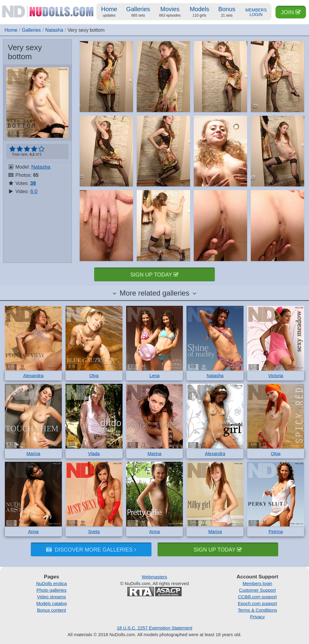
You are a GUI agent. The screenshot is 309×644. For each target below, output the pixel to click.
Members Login (256, 12)
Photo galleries (51, 590)
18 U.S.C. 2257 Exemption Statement (154, 628)
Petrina (276, 531)
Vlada (94, 453)
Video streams (52, 597)
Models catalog (51, 603)
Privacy (257, 617)
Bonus (227, 12)
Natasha (54, 30)
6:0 (34, 191)
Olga (276, 453)
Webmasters (154, 577)
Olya (94, 375)
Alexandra (33, 375)
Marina (33, 453)
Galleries (138, 12)
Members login (257, 583)
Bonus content (52, 610)
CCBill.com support (257, 597)
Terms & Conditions (257, 610)
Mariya (215, 531)
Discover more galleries (91, 550)
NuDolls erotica (52, 583)
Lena (154, 375)
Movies (170, 12)
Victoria (276, 375)
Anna (33, 531)
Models (199, 12)
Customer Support (257, 590)
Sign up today (154, 275)
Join (291, 12)
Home (109, 12)
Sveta (94, 531)
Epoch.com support (257, 603)
